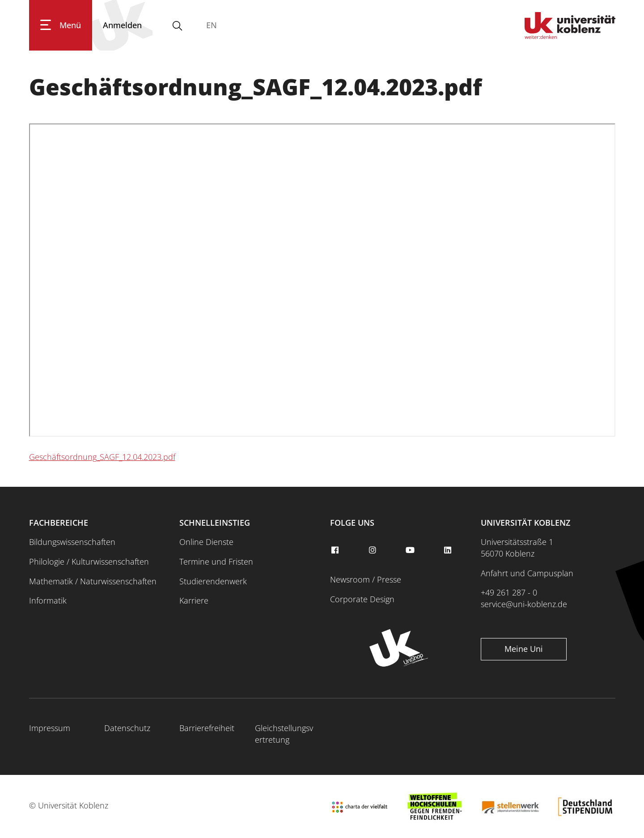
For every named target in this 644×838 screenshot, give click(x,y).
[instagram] (373, 550)
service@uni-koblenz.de (524, 604)
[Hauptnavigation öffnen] (61, 25)
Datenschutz (127, 728)
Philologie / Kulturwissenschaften (89, 562)
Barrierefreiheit (207, 728)
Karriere (194, 600)
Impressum (50, 728)
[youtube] (411, 550)
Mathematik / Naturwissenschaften (93, 581)
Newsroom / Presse (366, 579)
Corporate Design (362, 599)
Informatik (48, 600)
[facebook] (336, 550)
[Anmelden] (122, 25)
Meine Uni (524, 649)
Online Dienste (206, 542)
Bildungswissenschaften (72, 542)
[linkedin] (449, 550)
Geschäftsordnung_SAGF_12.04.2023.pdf (102, 457)
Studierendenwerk (213, 581)
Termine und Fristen (216, 562)
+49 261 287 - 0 (509, 592)
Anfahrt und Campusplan (527, 573)
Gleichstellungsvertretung (284, 734)
